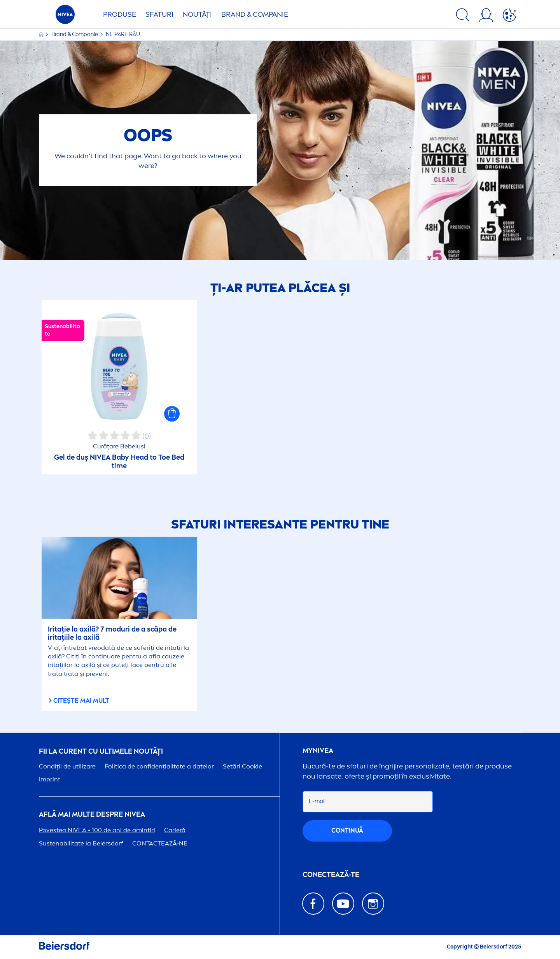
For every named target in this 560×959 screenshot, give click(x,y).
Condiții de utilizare (67, 766)
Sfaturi (159, 14)
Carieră (175, 830)
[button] (172, 414)
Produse (120, 14)
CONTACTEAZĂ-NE (160, 843)
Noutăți (197, 14)
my (318, 751)
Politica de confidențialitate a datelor (159, 766)
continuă (347, 830)
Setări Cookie (242, 766)
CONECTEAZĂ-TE (331, 875)
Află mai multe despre (92, 815)
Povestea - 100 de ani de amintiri (97, 830)
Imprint (50, 779)
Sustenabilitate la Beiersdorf (81, 843)
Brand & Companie (255, 14)
